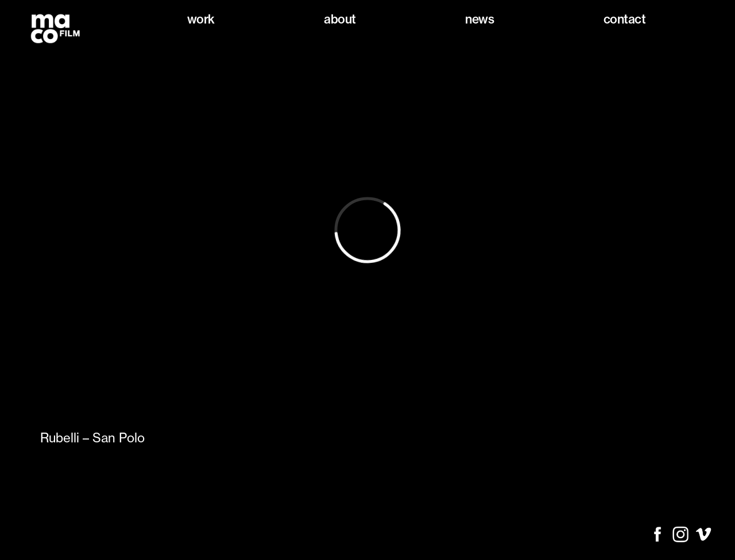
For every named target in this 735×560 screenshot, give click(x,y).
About (340, 19)
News (479, 19)
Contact (625, 19)
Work (201, 19)
